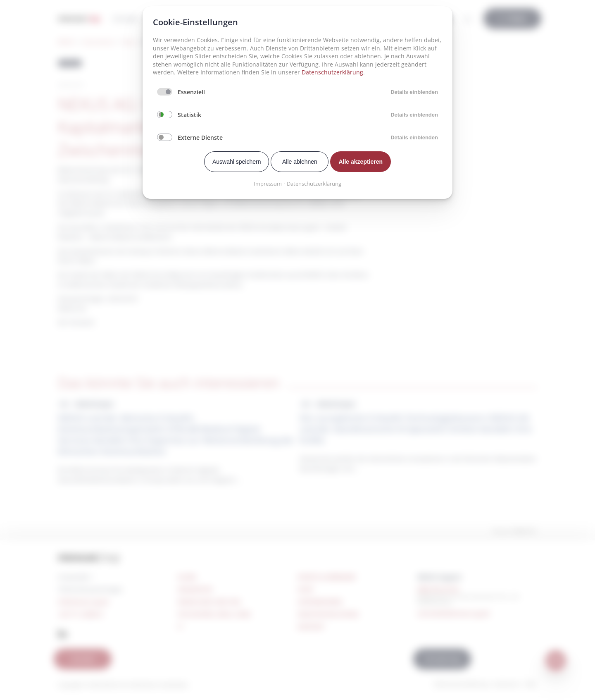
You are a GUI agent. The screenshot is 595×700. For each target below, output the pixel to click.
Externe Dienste (200, 137)
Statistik (189, 115)
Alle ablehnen (300, 162)
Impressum (268, 184)
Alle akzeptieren (361, 162)
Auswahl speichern (237, 162)
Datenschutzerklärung (332, 72)
